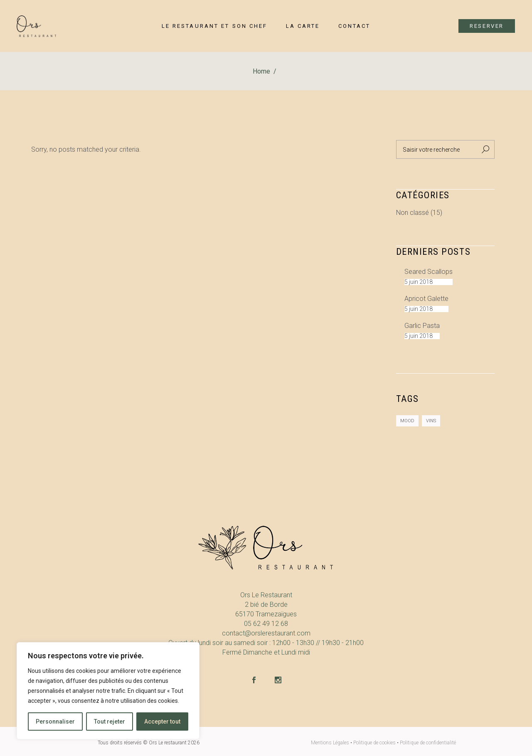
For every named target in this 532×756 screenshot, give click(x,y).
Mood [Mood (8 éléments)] (407, 421)
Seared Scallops (429, 272)
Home (261, 71)
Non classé (413, 213)
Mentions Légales (330, 743)
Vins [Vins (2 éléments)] (431, 421)
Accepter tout (162, 722)
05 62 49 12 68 (266, 624)
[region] (108, 691)
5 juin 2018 (419, 282)
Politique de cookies (374, 743)
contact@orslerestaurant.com (266, 633)
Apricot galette (426, 299)
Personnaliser (55, 722)
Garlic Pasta (422, 326)
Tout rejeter (110, 722)
